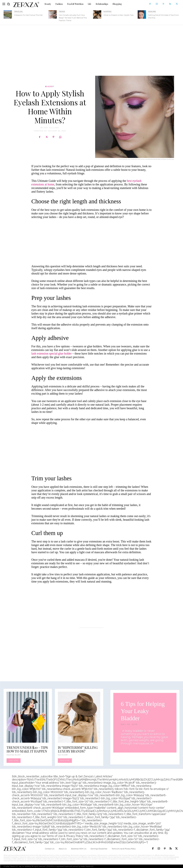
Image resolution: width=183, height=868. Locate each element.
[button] (8, 4)
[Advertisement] (91, 49)
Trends (62, 11)
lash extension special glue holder (51, 353)
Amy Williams (51, 128)
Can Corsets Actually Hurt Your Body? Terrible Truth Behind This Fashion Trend (73, 18)
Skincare (152, 11)
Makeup (50, 86)
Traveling (18, 11)
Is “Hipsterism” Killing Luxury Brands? (78, 749)
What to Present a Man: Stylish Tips (118, 15)
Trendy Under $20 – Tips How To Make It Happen (27, 749)
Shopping (108, 11)
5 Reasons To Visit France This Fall (28, 15)
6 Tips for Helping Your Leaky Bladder (143, 711)
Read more (14, 761)
